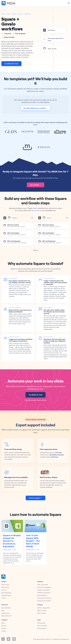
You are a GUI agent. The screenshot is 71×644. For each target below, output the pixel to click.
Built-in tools (5, 587)
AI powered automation (44, 598)
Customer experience (44, 590)
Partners (4, 626)
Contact (4, 631)
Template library (6, 595)
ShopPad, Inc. (65, 639)
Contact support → (35, 498)
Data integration (42, 595)
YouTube (9, 639)
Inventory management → (16, 308)
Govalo (20, 14)
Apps (8, 14)
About (3, 623)
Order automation (43, 585)
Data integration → (14, 278)
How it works (5, 585)
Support (4, 628)
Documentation (6, 608)
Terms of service (42, 626)
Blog (3, 610)
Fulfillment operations (44, 593)
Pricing (3, 598)
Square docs (36, 210)
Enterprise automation (44, 601)
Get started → (35, 185)
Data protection (42, 628)
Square (14, 14)
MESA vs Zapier (42, 610)
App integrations (6, 593)
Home (3, 14)
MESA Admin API (6, 616)
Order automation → (49, 337)
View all (36, 250)
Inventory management (44, 587)
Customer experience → (15, 337)
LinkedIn (14, 639)
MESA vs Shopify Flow (44, 608)
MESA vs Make (41, 613)
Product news (5, 613)
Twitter (3, 639)
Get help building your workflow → (36, 108)
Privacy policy (41, 623)
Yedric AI (4, 590)
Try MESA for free (11, 64)
